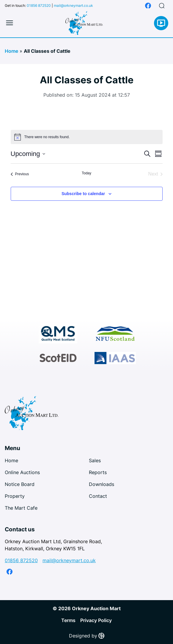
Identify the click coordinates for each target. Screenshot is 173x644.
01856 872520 (39, 5)
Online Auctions (22, 472)
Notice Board (20, 484)
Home (11, 51)
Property (15, 496)
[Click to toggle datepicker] (28, 154)
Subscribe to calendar (83, 194)
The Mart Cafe (21, 508)
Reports (98, 472)
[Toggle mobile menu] (10, 23)
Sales (95, 460)
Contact (98, 496)
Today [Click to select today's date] (86, 173)
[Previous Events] (20, 174)
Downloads (102, 484)
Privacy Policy (96, 620)
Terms (68, 620)
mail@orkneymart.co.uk (73, 5)
